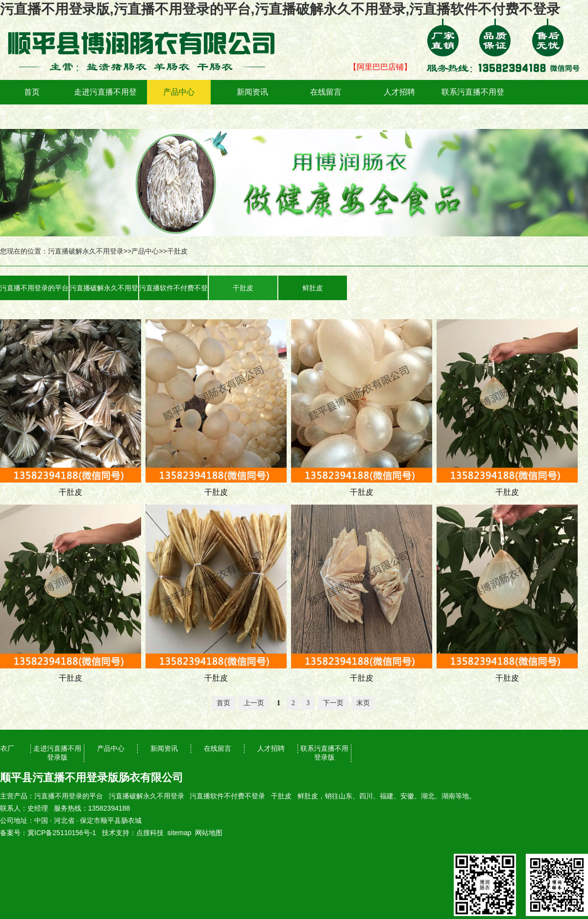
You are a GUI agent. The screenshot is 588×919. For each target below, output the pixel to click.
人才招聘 (399, 92)
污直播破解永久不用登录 (86, 251)
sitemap (180, 833)
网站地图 (209, 833)
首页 (32, 92)
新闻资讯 (252, 92)
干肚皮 (177, 251)
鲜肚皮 (313, 288)
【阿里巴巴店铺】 (380, 67)
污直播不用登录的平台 (34, 288)
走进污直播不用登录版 (105, 104)
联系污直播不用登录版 (473, 104)
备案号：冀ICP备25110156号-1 (48, 833)
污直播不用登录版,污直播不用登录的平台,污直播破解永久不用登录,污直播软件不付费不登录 (280, 9)
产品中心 (179, 92)
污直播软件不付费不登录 (173, 292)
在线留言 (326, 92)
